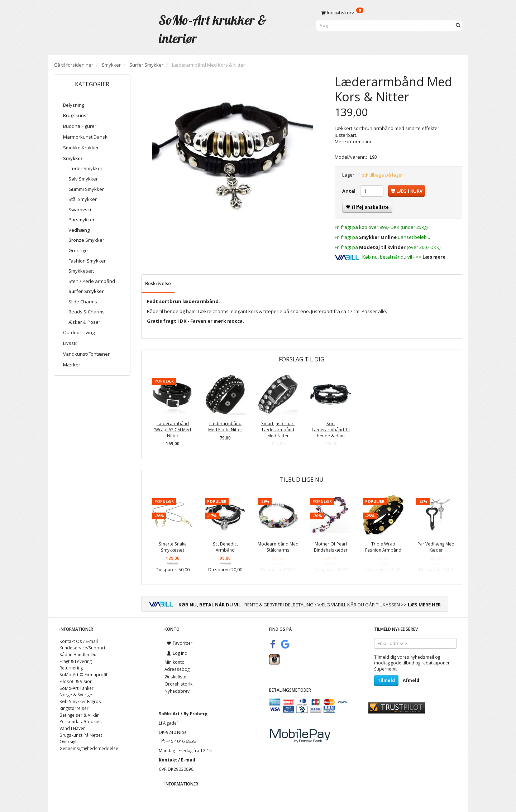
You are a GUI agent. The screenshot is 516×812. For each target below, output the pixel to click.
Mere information (354, 141)
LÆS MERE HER (424, 605)
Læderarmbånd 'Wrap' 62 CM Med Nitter (173, 429)
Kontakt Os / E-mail (79, 641)
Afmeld (411, 680)
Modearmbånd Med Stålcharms (278, 547)
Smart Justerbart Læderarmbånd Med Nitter (278, 429)
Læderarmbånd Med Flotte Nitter (225, 426)
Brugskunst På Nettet (81, 735)
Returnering (71, 668)
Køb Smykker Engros (80, 701)
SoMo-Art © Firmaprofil (83, 674)
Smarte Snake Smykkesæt (173, 547)
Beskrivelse (158, 283)
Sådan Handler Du (78, 654)
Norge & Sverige (76, 695)
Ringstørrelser (74, 708)
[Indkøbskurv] (389, 13)
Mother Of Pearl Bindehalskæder (331, 547)
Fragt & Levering (76, 661)
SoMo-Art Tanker (77, 688)
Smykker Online (378, 237)
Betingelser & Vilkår (79, 715)
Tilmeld (386, 680)
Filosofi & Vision (76, 681)
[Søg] (458, 26)
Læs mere (434, 257)
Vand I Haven (73, 728)
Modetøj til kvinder (382, 247)
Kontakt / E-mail (177, 760)
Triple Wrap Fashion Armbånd (383, 547)
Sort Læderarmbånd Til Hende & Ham (331, 429)
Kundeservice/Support (82, 648)
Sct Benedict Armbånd (225, 547)
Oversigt (68, 741)
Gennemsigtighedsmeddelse (89, 748)
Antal (349, 191)
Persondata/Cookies (81, 721)
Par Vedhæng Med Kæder (436, 547)
